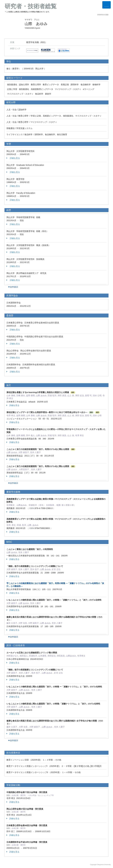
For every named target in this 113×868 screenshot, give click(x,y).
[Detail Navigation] (107, 5)
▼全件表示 (13, 287)
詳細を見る (13, 158)
